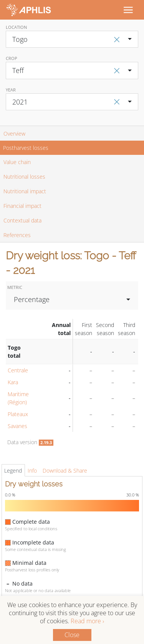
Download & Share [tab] (65, 471)
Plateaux (18, 414)
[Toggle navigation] (128, 10)
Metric (15, 287)
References (17, 235)
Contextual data (22, 220)
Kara (13, 382)
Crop (12, 58)
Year (11, 90)
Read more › (87, 621)
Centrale (18, 370)
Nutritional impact (25, 191)
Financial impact (22, 206)
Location (16, 27)
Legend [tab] (13, 471)
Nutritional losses (24, 177)
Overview (14, 134)
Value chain (17, 162)
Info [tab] (32, 471)
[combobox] (72, 39)
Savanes (17, 426)
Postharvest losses (26, 148)
